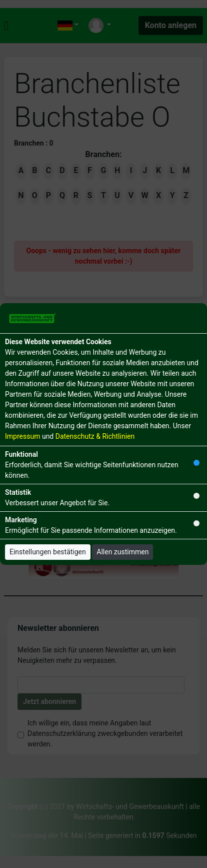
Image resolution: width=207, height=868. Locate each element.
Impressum (22, 436)
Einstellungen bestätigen (48, 552)
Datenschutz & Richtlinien (95, 436)
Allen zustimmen (122, 552)
